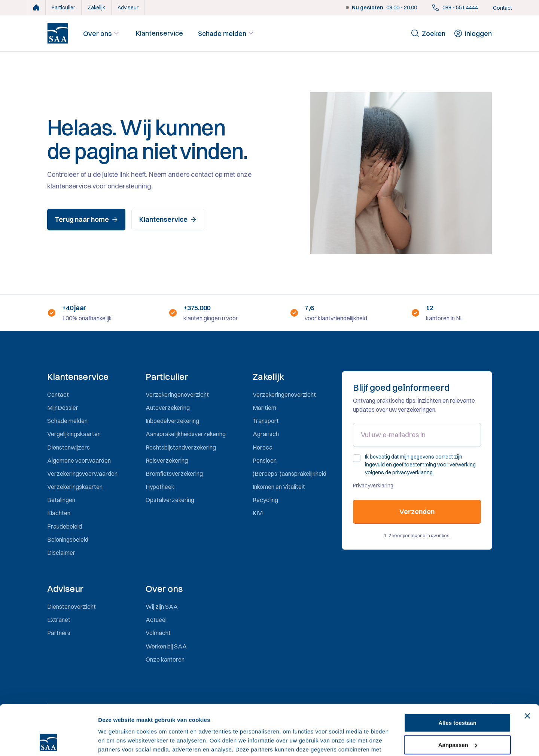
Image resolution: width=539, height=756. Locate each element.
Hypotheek (160, 487)
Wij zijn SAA (162, 607)
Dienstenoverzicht (71, 607)
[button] (83, 377)
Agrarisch (266, 434)
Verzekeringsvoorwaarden (82, 474)
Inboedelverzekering (172, 421)
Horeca (263, 447)
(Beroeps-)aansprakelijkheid (290, 474)
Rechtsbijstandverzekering (181, 447)
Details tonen (116, 741)
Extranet (59, 620)
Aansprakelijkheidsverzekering (186, 434)
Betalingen (61, 500)
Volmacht (158, 633)
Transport (266, 421)
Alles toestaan (457, 676)
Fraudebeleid (65, 526)
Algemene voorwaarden (79, 460)
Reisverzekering (167, 460)
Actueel (156, 620)
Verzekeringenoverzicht (177, 394)
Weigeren (457, 720)
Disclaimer (61, 553)
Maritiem (264, 408)
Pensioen (265, 460)
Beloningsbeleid (68, 539)
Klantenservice (159, 33)
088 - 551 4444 (455, 7)
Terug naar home (86, 219)
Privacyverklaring (373, 486)
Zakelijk (96, 7)
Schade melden (227, 33)
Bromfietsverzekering (174, 474)
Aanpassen (458, 698)
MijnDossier (63, 408)
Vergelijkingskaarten (74, 434)
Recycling (265, 500)
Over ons (102, 33)
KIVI (258, 513)
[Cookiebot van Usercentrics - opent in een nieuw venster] (48, 741)
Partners (59, 633)
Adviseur (128, 7)
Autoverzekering (168, 408)
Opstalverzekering (170, 500)
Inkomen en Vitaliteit (279, 487)
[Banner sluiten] (527, 669)
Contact (503, 8)
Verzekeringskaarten (75, 487)
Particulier (63, 7)
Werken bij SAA (166, 646)
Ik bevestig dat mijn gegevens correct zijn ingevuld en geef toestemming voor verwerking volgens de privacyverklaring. (420, 465)
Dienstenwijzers (68, 447)
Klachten (59, 513)
